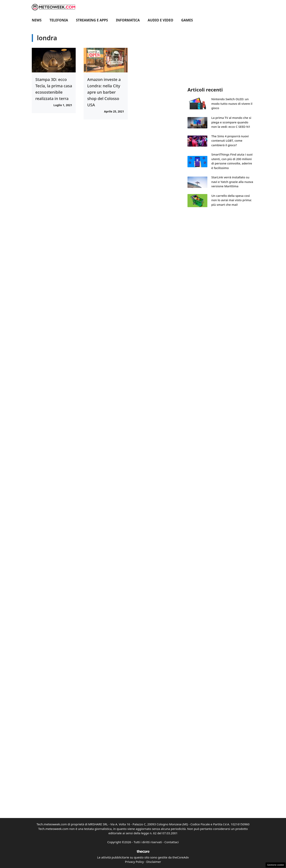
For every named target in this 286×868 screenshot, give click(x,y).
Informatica (128, 20)
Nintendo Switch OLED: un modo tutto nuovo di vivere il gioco (232, 103)
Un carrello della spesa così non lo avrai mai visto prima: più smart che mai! (231, 200)
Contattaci (172, 842)
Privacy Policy (134, 862)
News (37, 20)
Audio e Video (161, 20)
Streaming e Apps (92, 20)
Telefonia (59, 20)
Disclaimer (154, 862)
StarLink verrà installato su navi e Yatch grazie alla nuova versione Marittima (232, 182)
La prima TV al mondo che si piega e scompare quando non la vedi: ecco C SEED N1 (231, 122)
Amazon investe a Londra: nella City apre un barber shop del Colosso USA (104, 92)
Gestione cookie (275, 865)
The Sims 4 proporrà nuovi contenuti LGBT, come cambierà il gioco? (230, 141)
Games (187, 20)
